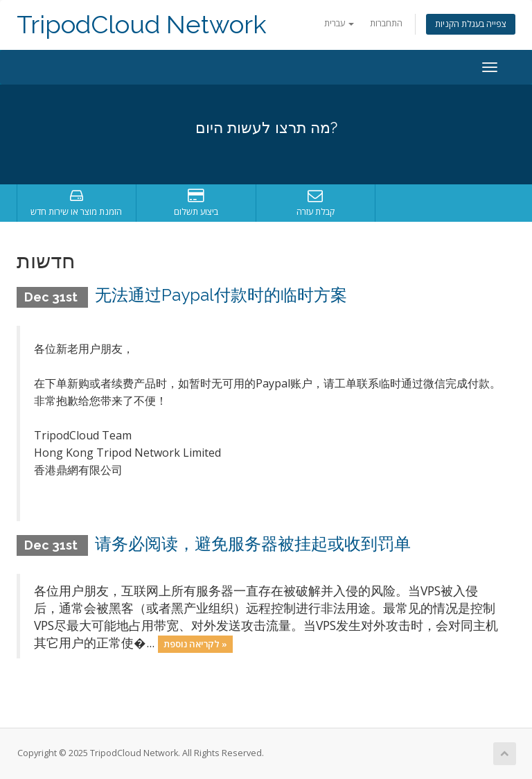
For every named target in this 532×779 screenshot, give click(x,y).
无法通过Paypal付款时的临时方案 (221, 295)
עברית (339, 23)
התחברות (386, 23)
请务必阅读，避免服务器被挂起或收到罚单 (253, 544)
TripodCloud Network (142, 25)
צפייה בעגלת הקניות (471, 24)
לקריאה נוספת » (195, 644)
